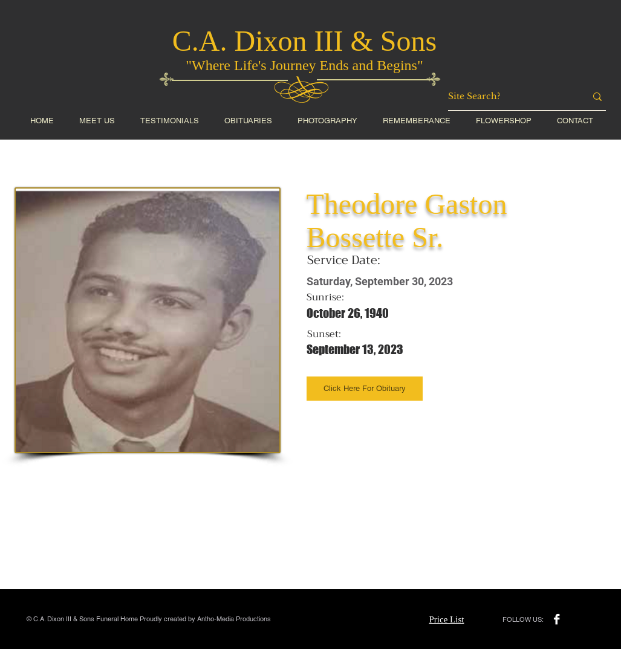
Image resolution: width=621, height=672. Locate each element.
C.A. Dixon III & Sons (304, 41)
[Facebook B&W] (557, 619)
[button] (504, 121)
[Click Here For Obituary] (365, 389)
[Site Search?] (508, 97)
